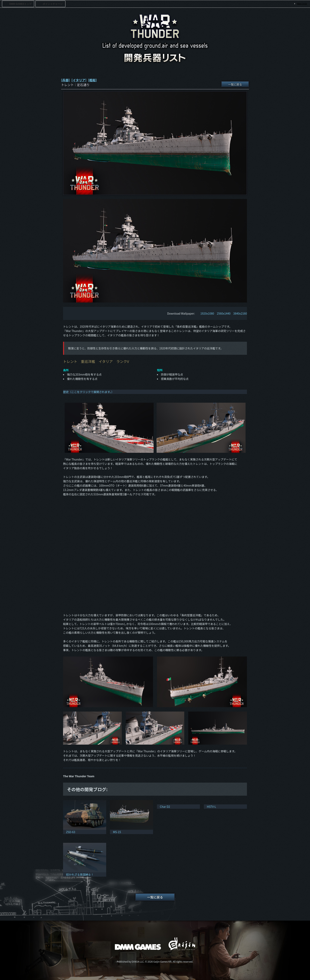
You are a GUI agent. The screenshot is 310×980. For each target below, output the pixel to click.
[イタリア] (79, 80)
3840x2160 (240, 313)
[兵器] (65, 80)
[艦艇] (92, 80)
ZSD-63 (71, 832)
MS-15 (117, 832)
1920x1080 (207, 313)
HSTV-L (211, 807)
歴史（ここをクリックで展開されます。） (89, 392)
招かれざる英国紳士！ (80, 874)
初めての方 (302, 4)
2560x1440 (224, 313)
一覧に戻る (235, 84)
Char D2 (165, 807)
